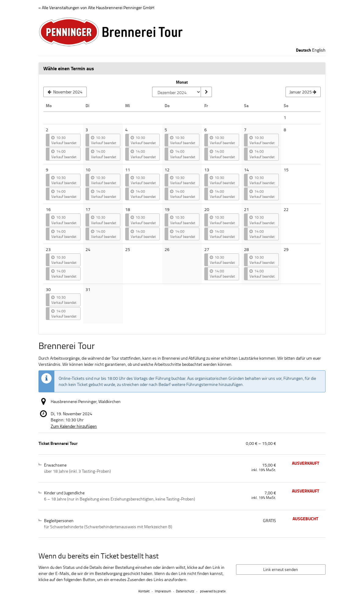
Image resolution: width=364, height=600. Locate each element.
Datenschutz (185, 591)
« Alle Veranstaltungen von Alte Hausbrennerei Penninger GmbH (96, 7)
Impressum (163, 591)
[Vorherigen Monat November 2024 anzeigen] (65, 92)
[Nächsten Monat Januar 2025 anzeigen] (303, 92)
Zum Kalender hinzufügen (74, 426)
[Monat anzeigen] (206, 92)
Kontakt (144, 591)
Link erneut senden (281, 569)
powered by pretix (213, 591)
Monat (182, 82)
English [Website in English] (319, 50)
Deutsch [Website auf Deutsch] (304, 50)
